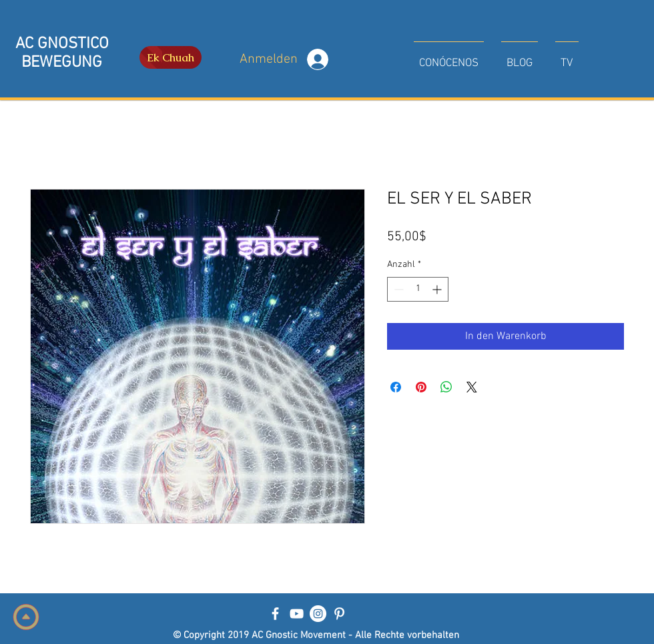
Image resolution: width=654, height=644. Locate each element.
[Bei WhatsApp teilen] (446, 387)
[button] (449, 57)
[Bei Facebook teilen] (396, 387)
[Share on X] (472, 387)
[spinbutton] (418, 289)
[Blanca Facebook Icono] (275, 614)
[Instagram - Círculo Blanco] (318, 614)
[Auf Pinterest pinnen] (421, 387)
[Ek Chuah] (171, 57)
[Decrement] (397, 289)
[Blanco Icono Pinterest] (339, 614)
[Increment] (438, 289)
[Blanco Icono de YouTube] (297, 614)
